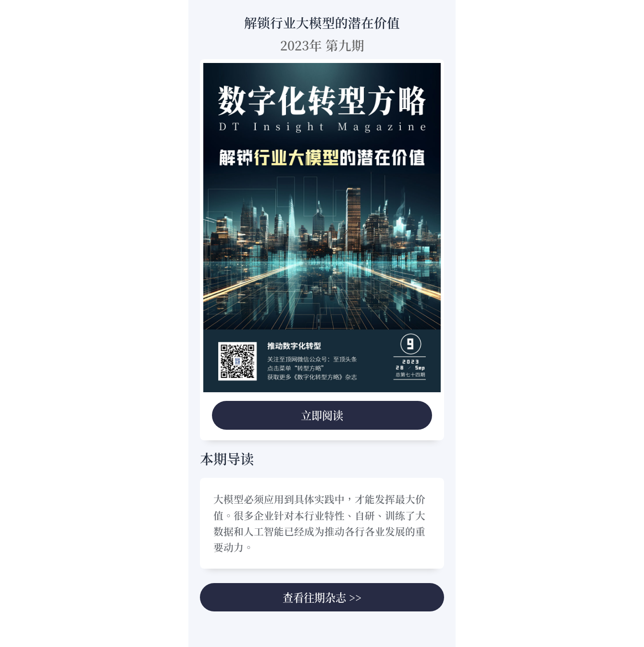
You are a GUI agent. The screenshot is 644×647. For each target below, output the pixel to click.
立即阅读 (322, 415)
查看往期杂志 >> (322, 597)
